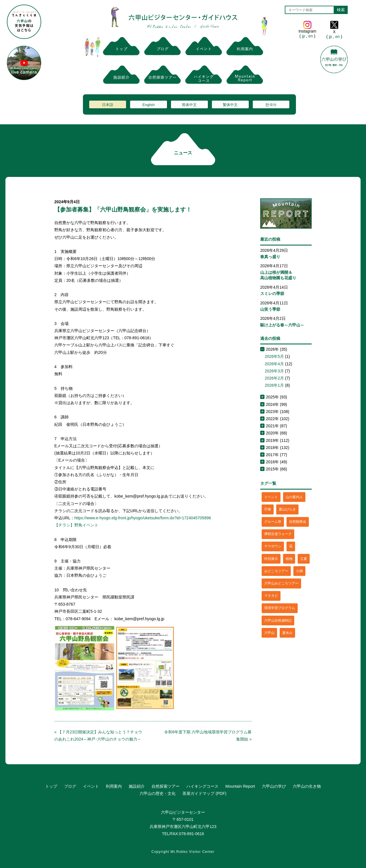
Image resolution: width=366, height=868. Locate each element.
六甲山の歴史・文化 (158, 793)
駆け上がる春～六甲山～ (282, 325)
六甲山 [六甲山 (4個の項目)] (269, 633)
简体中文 (189, 105)
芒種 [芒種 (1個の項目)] (268, 509)
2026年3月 (274, 371)
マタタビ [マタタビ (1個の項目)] (271, 596)
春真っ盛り (270, 257)
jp (304, 36)
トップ (51, 786)
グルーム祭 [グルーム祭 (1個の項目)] (273, 522)
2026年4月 (274, 364)
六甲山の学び (274, 786)
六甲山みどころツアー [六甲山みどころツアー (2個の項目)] (281, 583)
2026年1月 (274, 385)
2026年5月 (274, 356)
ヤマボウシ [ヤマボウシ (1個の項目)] (273, 546)
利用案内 (114, 786)
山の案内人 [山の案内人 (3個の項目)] (294, 497)
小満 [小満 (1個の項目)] (299, 571)
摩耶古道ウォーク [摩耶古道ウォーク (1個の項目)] (278, 534)
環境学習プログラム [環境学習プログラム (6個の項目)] (280, 608)
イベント (91, 786)
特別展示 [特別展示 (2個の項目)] (271, 559)
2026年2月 (274, 378)
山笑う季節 (270, 309)
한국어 (271, 105)
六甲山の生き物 (307, 786)
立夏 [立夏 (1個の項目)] (304, 559)
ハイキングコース (202, 786)
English (149, 105)
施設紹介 (137, 786)
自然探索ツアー (166, 786)
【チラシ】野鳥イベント (76, 525)
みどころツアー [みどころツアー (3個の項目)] (276, 571)
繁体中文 (230, 105)
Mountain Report (240, 786)
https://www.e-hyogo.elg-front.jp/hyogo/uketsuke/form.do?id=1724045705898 (143, 518)
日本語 (108, 105)
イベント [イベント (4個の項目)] (271, 497)
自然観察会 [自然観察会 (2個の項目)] (298, 522)
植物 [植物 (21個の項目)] (289, 559)
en (311, 36)
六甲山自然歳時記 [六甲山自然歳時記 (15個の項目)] (278, 620)
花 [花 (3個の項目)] (291, 546)
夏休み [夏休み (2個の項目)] (287, 633)
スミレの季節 (272, 294)
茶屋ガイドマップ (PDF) (204, 793)
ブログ (70, 786)
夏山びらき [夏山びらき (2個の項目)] (287, 509)
